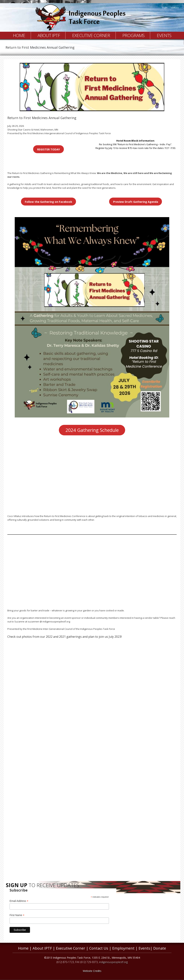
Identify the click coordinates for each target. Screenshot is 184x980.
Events (164, 35)
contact (175, 8)
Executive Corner (91, 35)
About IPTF (49, 35)
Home (19, 35)
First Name (17, 915)
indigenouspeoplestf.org (113, 962)
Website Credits (92, 971)
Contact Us (99, 948)
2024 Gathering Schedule (92, 430)
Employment (123, 948)
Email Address (19, 901)
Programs (133, 35)
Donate (160, 948)
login (165, 8)
